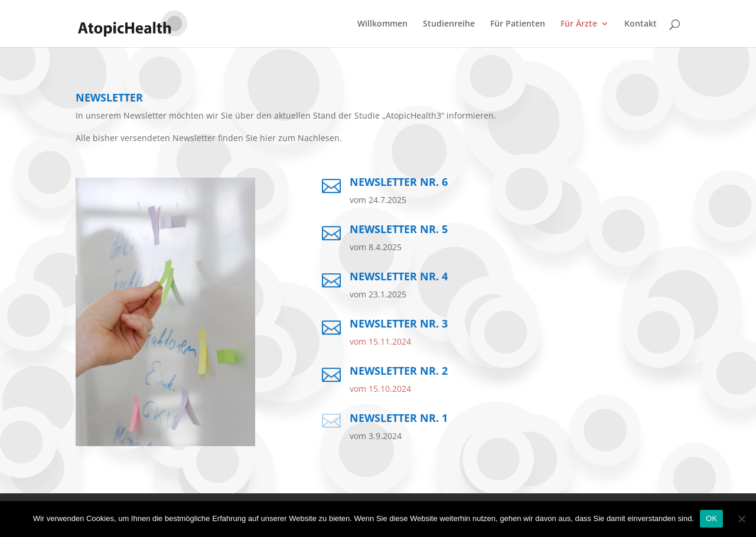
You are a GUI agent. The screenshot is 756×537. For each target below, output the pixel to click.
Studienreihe (449, 24)
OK (711, 518)
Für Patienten (518, 24)
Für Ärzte (579, 24)
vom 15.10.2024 (380, 389)
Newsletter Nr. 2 (399, 371)
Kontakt (641, 24)
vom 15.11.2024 (380, 341)
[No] (741, 519)
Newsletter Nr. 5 (399, 229)
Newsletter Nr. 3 (399, 323)
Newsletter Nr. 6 (399, 182)
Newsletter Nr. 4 (399, 276)
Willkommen (382, 24)
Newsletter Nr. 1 (399, 418)
